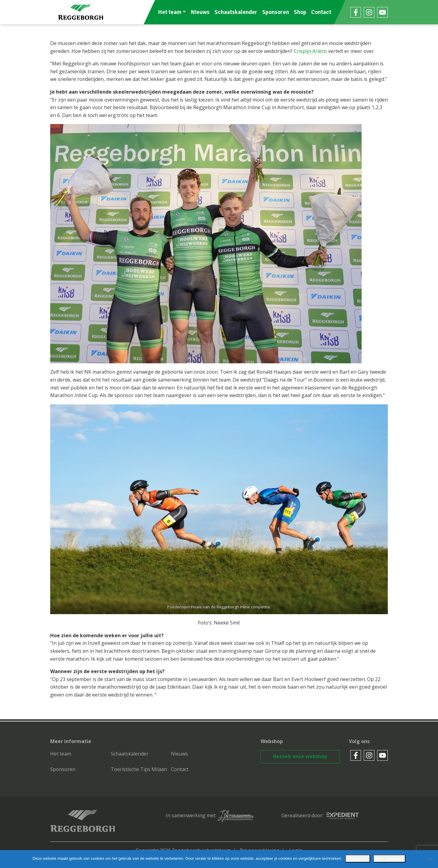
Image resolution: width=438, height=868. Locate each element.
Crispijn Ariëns (310, 51)
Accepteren (358, 858)
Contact (321, 12)
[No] (430, 859)
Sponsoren (276, 12)
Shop (300, 12)
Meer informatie (389, 858)
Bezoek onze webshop (300, 756)
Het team (170, 12)
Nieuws (200, 12)
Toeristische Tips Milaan (139, 769)
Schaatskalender (236, 12)
